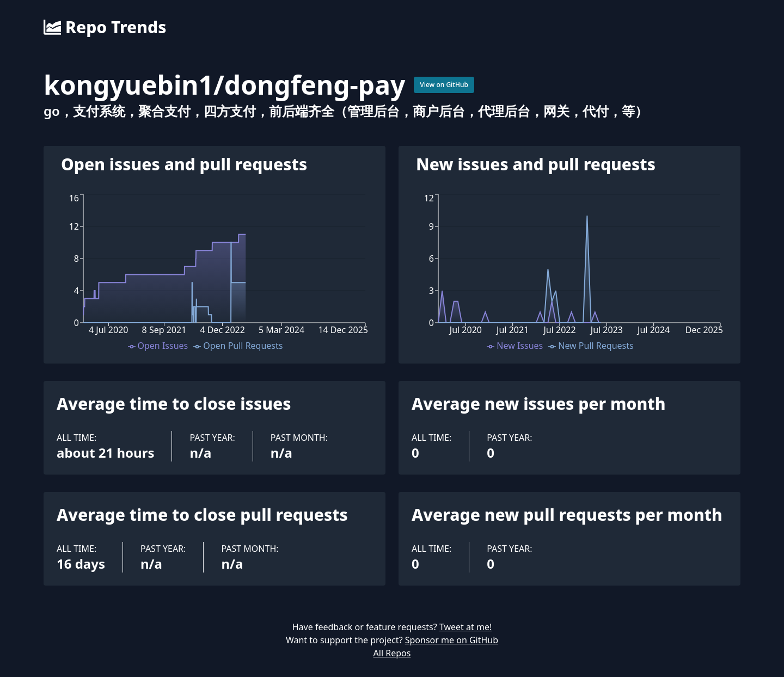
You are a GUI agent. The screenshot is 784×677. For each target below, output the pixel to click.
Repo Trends (105, 27)
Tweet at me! (465, 627)
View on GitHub (444, 85)
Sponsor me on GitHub (452, 640)
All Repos (392, 653)
